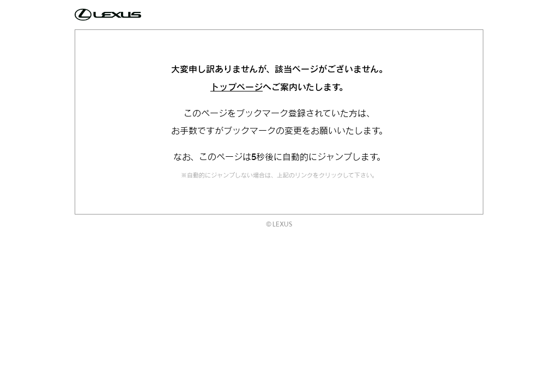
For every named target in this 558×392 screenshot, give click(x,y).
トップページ (236, 87)
